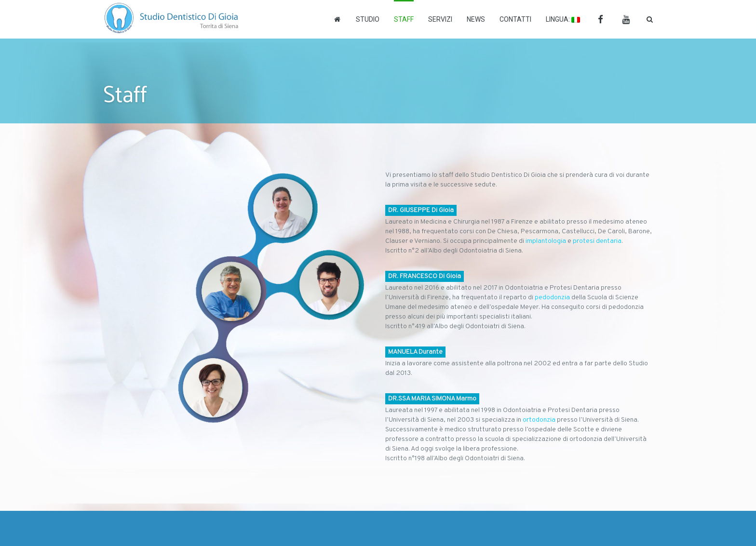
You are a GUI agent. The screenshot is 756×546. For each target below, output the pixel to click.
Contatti (515, 19)
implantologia (546, 241)
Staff (404, 19)
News (476, 19)
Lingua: (563, 19)
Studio (368, 19)
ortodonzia (539, 420)
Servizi (440, 19)
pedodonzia (552, 298)
